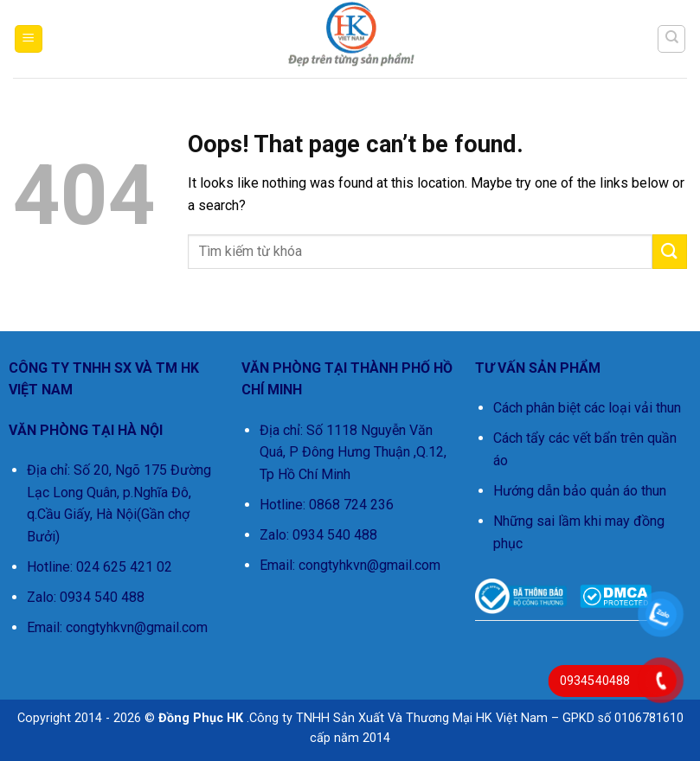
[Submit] (670, 251)
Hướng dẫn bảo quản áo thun (580, 491)
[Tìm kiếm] (671, 39)
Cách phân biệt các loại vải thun (587, 408)
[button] (29, 39)
